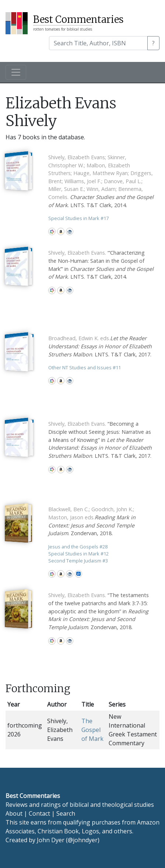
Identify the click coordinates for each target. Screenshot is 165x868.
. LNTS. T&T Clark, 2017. (100, 346)
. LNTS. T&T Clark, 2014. (101, 181)
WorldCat (52, 231)
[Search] (98, 43)
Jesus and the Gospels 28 (78, 547)
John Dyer (51, 840)
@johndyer (83, 840)
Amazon (61, 231)
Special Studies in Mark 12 (78, 554)
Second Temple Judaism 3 (78, 561)
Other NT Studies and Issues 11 (85, 367)
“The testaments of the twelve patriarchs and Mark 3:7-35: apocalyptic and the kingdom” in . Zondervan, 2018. (99, 611)
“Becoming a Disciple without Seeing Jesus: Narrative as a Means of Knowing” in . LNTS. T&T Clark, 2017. (100, 440)
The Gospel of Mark (92, 730)
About (14, 813)
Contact (39, 813)
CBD (70, 231)
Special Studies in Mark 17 (78, 218)
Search (66, 813)
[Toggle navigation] (16, 72)
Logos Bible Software (78, 574)
